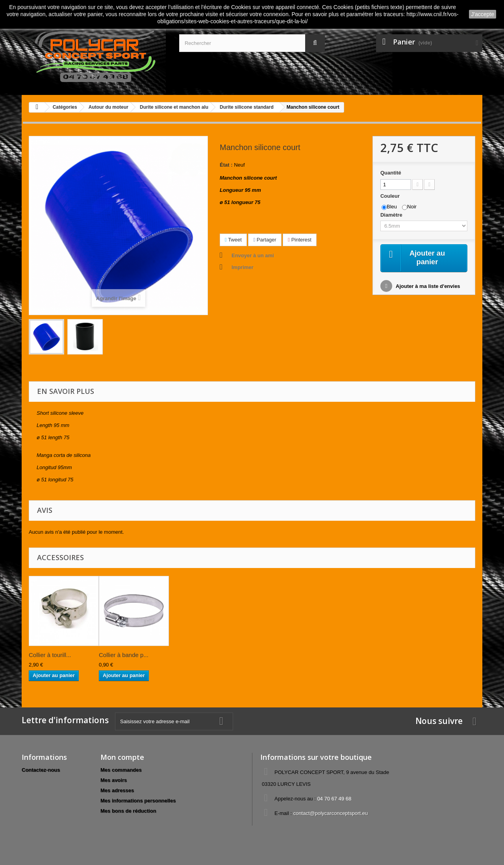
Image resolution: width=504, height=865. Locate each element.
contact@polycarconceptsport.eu (331, 813)
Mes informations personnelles (138, 801)
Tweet (233, 240)
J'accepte (483, 14)
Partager (265, 240)
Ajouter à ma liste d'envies (427, 287)
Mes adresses (117, 790)
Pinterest (300, 240)
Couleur (391, 196)
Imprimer (243, 267)
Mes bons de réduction (128, 811)
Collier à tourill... (50, 655)
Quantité (391, 173)
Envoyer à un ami (253, 255)
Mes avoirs (114, 780)
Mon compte (122, 757)
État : (226, 165)
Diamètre (392, 215)
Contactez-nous (41, 770)
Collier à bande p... (124, 655)
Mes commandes (121, 770)
